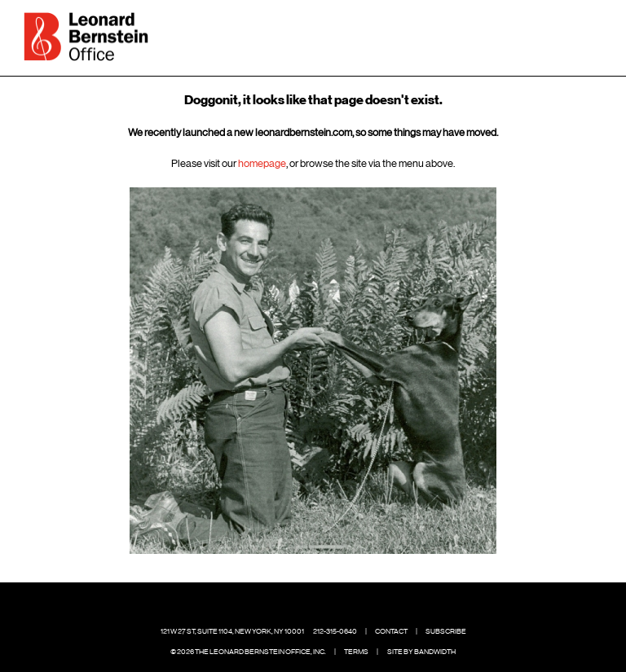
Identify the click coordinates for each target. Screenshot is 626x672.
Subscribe (446, 631)
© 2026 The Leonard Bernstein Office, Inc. (248, 652)
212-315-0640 (335, 631)
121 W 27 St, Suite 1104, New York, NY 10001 (232, 631)
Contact (391, 631)
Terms (356, 652)
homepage (262, 163)
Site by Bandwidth (421, 652)
